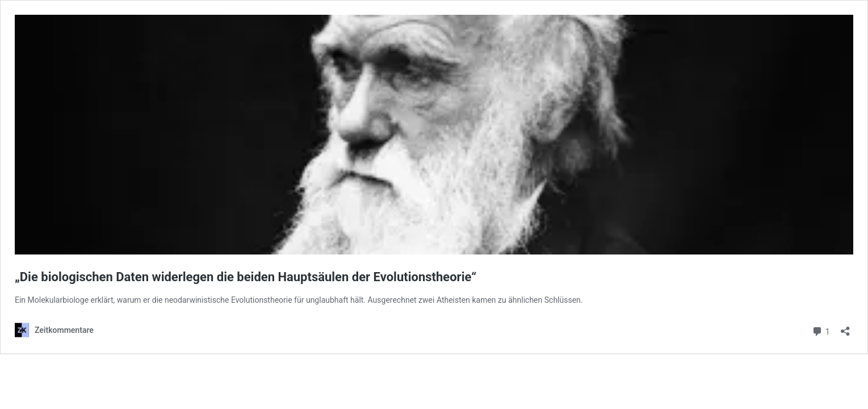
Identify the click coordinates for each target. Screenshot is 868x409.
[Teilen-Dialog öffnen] (845, 327)
